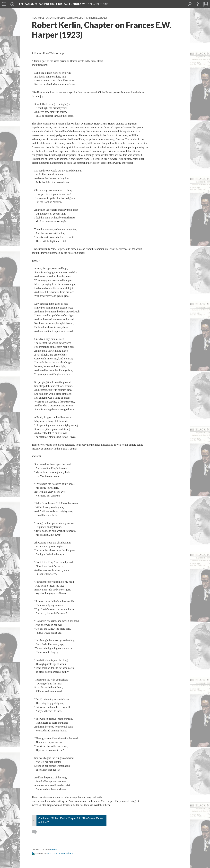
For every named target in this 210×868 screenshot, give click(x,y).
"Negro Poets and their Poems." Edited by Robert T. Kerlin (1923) (66, 18)
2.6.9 (55, 853)
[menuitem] (4, 4)
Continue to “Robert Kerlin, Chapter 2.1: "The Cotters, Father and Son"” (70, 820)
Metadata (54, 849)
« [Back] (34, 820)
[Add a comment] (36, 832)
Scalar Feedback (66, 853)
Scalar (49, 853)
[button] (198, 4)
